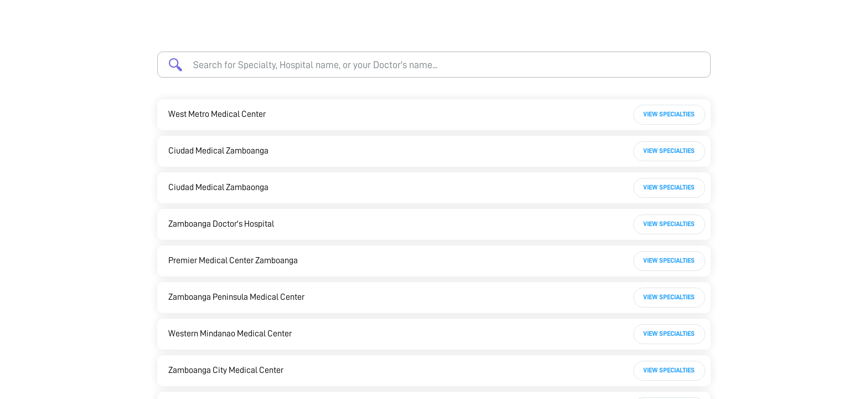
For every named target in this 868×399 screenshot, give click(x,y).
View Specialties (669, 114)
